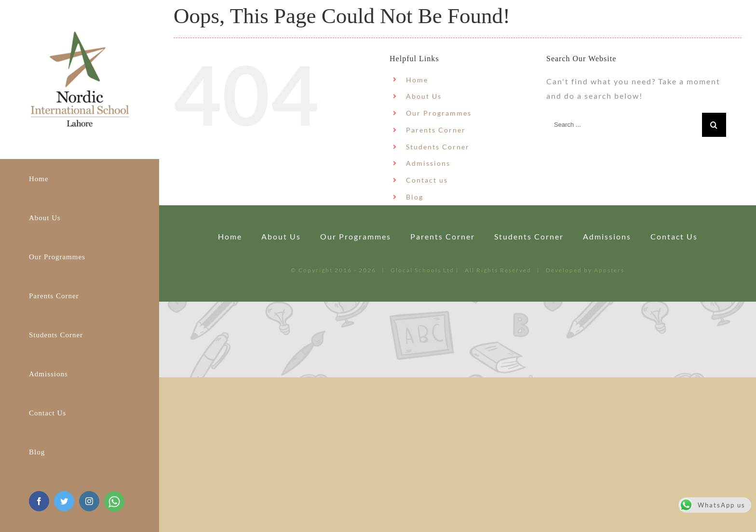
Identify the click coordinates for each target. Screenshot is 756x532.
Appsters (609, 270)
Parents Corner (436, 130)
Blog (415, 197)
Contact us (427, 180)
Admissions (428, 163)
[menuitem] (80, 179)
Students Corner (438, 147)
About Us (424, 96)
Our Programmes (439, 113)
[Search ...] (624, 125)
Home (417, 80)
